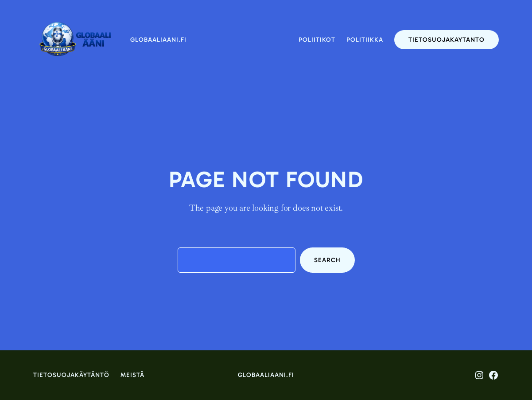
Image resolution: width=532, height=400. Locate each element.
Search (327, 260)
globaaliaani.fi (158, 40)
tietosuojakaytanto (447, 40)
